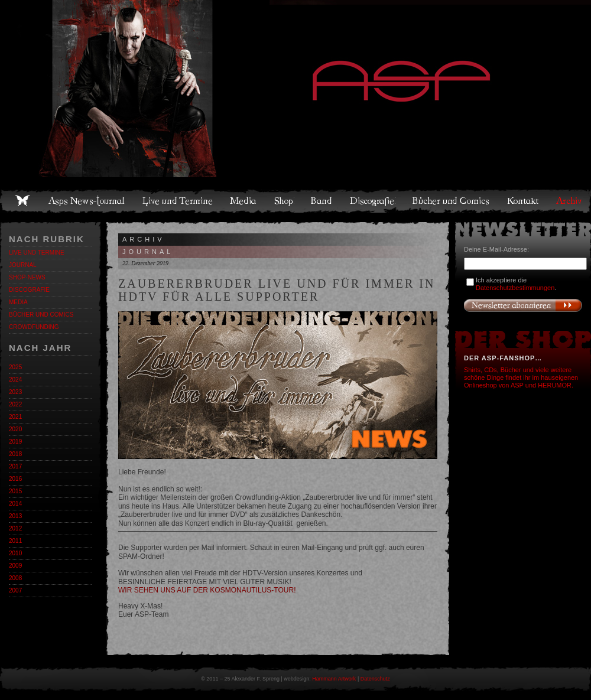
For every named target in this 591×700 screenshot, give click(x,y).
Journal (23, 265)
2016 (15, 479)
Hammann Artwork (334, 679)
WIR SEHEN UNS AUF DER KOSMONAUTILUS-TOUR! (207, 590)
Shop (284, 201)
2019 (15, 442)
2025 (15, 367)
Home (22, 201)
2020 (15, 429)
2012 (15, 528)
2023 (15, 392)
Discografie (373, 201)
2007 (15, 590)
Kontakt (523, 201)
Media (244, 201)
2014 (15, 504)
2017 (15, 466)
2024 (15, 380)
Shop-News (27, 277)
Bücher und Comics (452, 201)
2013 (15, 516)
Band (322, 201)
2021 (15, 417)
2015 (15, 491)
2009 (15, 566)
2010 (15, 553)
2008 (15, 578)
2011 (15, 541)
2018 (15, 454)
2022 (15, 404)
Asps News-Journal (87, 201)
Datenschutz (375, 679)
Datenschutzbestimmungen (515, 288)
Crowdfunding (34, 327)
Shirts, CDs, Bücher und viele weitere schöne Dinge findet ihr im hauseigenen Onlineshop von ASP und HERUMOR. (521, 377)
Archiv (570, 201)
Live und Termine (178, 201)
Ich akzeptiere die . (516, 284)
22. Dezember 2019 (145, 263)
